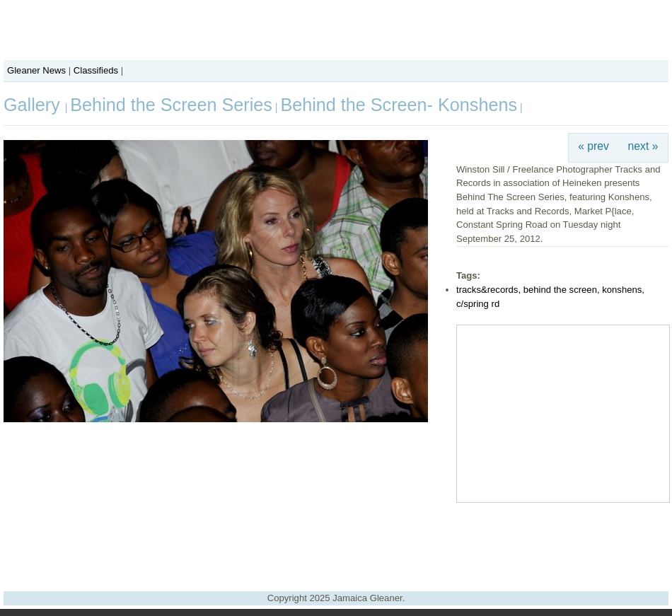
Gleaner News (36, 70)
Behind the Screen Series (171, 105)
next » (643, 146)
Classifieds (96, 70)
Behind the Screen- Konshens (399, 105)
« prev (593, 146)
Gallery (34, 105)
